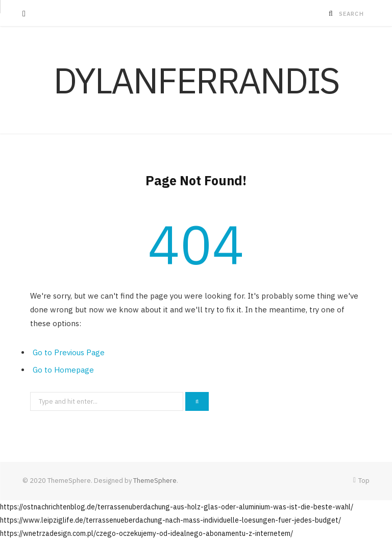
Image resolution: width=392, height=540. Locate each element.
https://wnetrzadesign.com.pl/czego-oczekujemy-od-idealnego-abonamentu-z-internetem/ (146, 533)
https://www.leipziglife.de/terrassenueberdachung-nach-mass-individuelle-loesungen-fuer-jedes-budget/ (170, 520)
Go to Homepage (63, 370)
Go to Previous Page (69, 352)
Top (361, 481)
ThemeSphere (155, 481)
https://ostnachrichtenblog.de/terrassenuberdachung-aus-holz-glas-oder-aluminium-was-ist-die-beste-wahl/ (177, 507)
